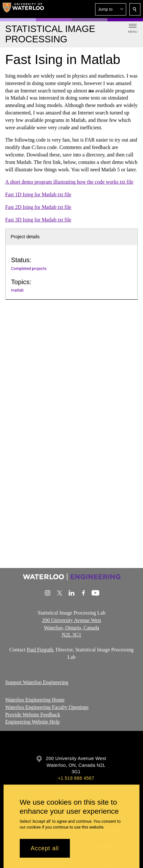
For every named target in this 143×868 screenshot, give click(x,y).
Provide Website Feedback (33, 715)
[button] (111, 9)
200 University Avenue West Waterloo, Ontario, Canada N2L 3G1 (72, 628)
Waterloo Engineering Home (35, 700)
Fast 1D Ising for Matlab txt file (38, 194)
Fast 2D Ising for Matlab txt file (38, 207)
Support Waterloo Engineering (37, 682)
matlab (17, 290)
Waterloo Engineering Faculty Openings (47, 707)
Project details (25, 237)
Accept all (45, 848)
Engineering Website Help (32, 722)
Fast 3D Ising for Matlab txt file (38, 219)
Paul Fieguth (40, 650)
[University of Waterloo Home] (23, 9)
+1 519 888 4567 (76, 778)
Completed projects (29, 268)
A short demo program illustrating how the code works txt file (69, 182)
